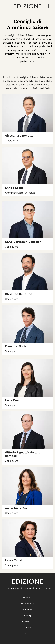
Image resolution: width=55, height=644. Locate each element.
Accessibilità (28, 622)
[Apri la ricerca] (49, 6)
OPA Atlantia (27, 597)
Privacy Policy (27, 603)
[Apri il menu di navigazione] (6, 6)
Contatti (27, 628)
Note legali (28, 615)
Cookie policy (27, 609)
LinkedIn (27, 635)
